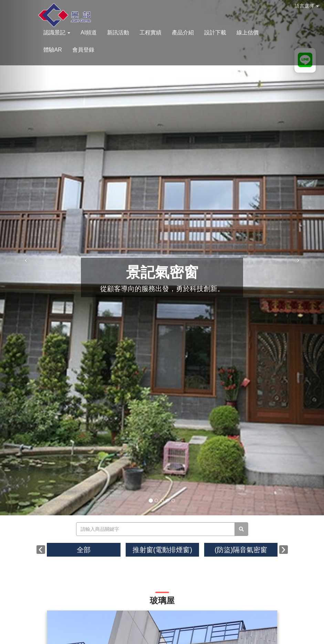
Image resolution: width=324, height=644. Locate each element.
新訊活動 (118, 33)
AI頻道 (89, 33)
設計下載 (215, 33)
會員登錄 (83, 50)
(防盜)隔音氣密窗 (241, 550)
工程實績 (150, 33)
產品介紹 (183, 33)
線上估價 (248, 33)
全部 (84, 550)
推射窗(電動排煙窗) (162, 550)
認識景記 (57, 33)
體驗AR (53, 50)
